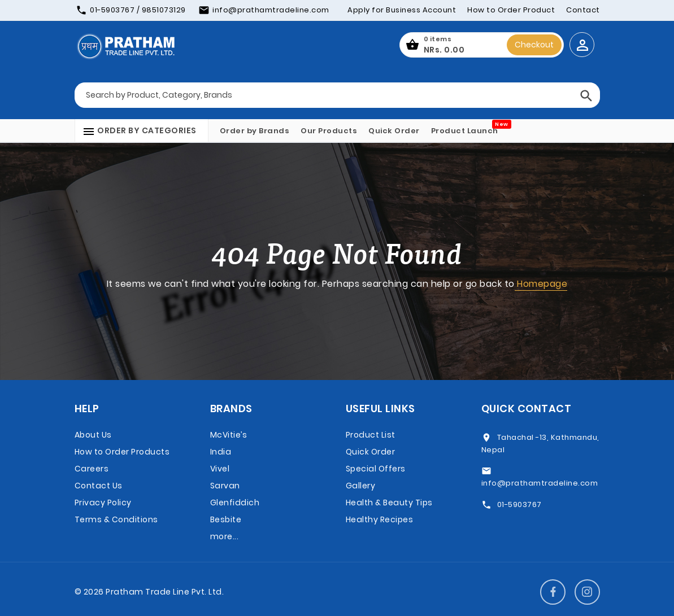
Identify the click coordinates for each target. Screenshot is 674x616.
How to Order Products (122, 452)
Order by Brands (255, 131)
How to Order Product (511, 10)
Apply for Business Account (402, 10)
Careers (92, 469)
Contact (583, 10)
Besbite (226, 519)
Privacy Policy (103, 503)
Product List (371, 435)
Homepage (541, 284)
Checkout (534, 45)
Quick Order (394, 131)
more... (225, 536)
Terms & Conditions (116, 519)
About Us (93, 435)
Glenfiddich (235, 503)
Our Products (329, 131)
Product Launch (465, 131)
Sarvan (225, 486)
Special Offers (376, 469)
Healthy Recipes (380, 519)
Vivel (220, 469)
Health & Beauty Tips (389, 503)
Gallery (361, 486)
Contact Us (99, 486)
